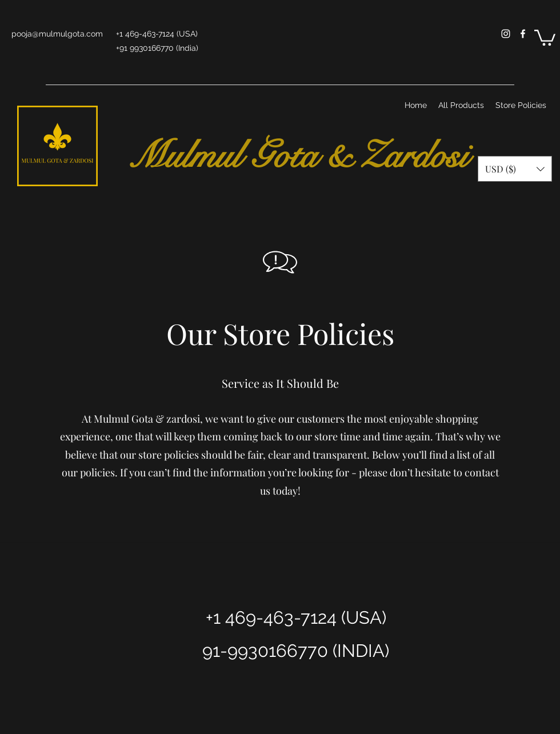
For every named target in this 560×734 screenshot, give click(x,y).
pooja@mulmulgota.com (57, 34)
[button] (545, 37)
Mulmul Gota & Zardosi (293, 156)
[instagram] (506, 34)
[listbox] (515, 169)
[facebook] (523, 34)
